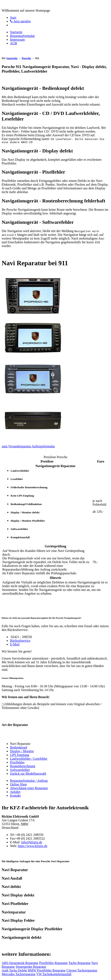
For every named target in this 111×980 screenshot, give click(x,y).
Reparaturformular (22, 36)
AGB (14, 43)
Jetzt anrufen (20, 21)
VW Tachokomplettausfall (54, 975)
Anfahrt (15, 792)
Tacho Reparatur (80, 964)
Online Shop (18, 785)
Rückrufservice (20, 641)
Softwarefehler (20, 770)
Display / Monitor (22, 752)
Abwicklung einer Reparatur (29, 789)
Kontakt (15, 796)
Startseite (16, 32)
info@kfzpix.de (32, 843)
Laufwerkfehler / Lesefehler (29, 759)
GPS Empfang (20, 755)
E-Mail (15, 645)
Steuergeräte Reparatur (31, 967)
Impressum (17, 40)
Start (13, 18)
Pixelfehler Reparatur (53, 964)
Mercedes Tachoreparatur (19, 975)
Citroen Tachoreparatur (82, 971)
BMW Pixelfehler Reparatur (47, 971)
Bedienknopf (19, 748)
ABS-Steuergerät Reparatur (20, 964)
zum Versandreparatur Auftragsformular (28, 447)
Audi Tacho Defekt (14, 971)
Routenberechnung (23, 767)
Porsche (26, 58)
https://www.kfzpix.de (32, 847)
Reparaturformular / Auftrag (29, 781)
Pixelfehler (17, 763)
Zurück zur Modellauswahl (28, 774)
